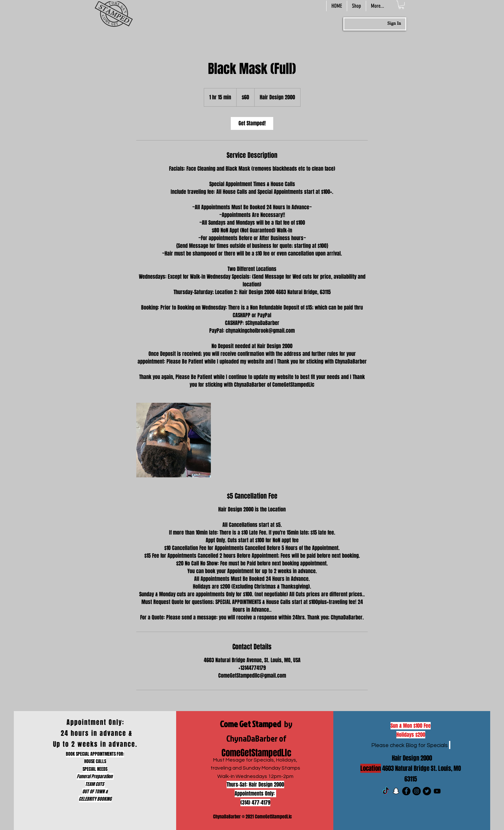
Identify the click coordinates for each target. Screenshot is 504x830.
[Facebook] (406, 791)
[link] (252, 123)
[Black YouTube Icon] (437, 791)
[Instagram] (417, 791)
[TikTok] (386, 791)
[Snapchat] (396, 791)
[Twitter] (427, 791)
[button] (401, 5)
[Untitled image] (174, 440)
